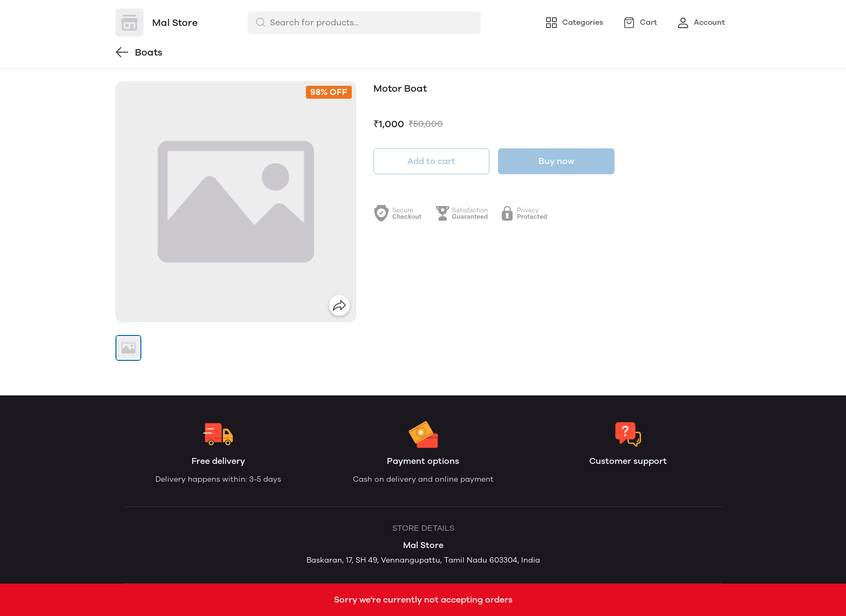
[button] (128, 348)
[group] (236, 202)
